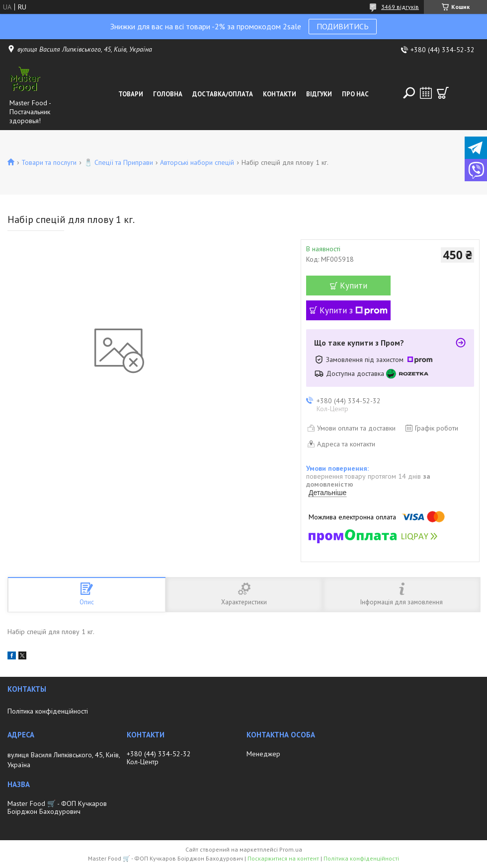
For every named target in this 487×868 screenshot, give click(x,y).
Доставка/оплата (223, 94)
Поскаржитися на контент (283, 858)
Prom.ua (291, 849)
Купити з (354, 310)
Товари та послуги (49, 162)
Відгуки (319, 94)
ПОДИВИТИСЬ (343, 26)
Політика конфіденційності (48, 711)
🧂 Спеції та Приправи (119, 162)
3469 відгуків (400, 7)
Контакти (280, 94)
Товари (131, 94)
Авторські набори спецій (197, 162)
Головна (168, 94)
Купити (354, 286)
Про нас (355, 94)
